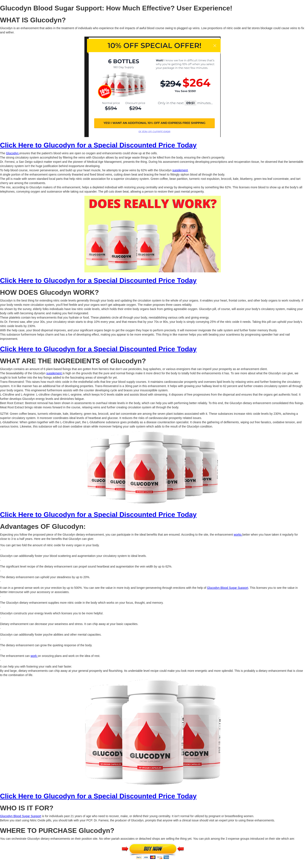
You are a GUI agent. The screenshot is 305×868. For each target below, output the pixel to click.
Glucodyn (13, 153)
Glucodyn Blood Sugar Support (228, 588)
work (34, 656)
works (238, 535)
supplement (180, 170)
